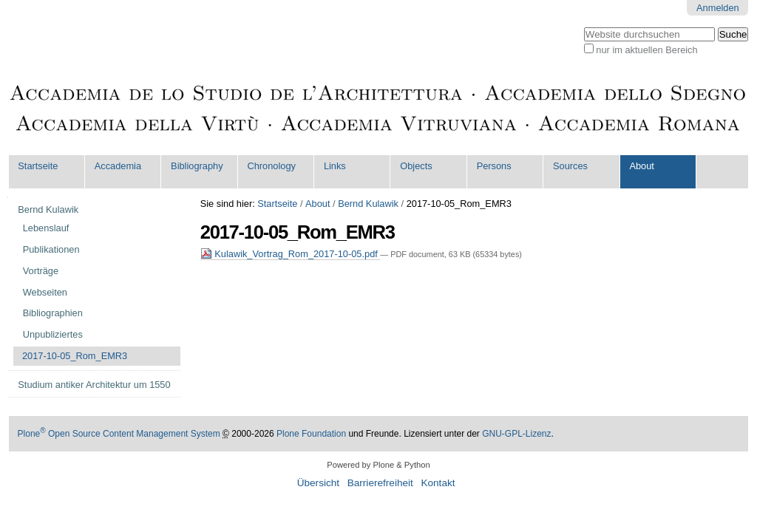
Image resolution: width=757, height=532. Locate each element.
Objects (416, 166)
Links (335, 166)
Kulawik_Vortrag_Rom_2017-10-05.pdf (291, 254)
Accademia (118, 166)
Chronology (272, 166)
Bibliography (197, 166)
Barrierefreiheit (380, 483)
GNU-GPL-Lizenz (516, 434)
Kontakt (438, 483)
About (641, 166)
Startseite (38, 166)
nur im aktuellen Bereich (646, 50)
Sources (570, 166)
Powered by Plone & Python (378, 465)
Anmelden (718, 8)
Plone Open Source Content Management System (119, 434)
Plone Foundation (311, 434)
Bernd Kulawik (368, 204)
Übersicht (318, 483)
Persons (494, 166)
